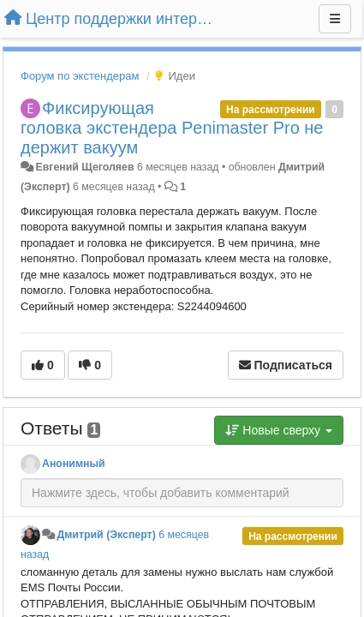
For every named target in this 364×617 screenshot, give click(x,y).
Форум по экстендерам (80, 76)
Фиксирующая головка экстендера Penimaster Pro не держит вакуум (172, 128)
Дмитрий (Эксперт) (106, 535)
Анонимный (74, 464)
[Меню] (335, 19)
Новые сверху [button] (279, 430)
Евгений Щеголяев (84, 167)
